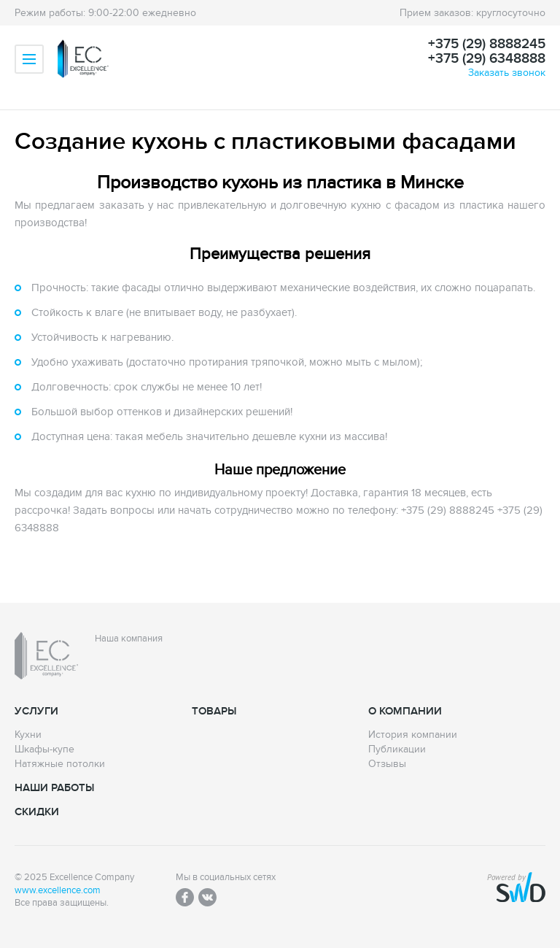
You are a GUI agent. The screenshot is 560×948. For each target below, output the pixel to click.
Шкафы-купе (44, 749)
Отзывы (387, 764)
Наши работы (54, 788)
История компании (413, 735)
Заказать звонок (507, 73)
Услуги (36, 711)
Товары (214, 711)
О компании (405, 711)
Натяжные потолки (60, 764)
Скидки (37, 812)
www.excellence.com (58, 891)
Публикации (397, 749)
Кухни (28, 735)
